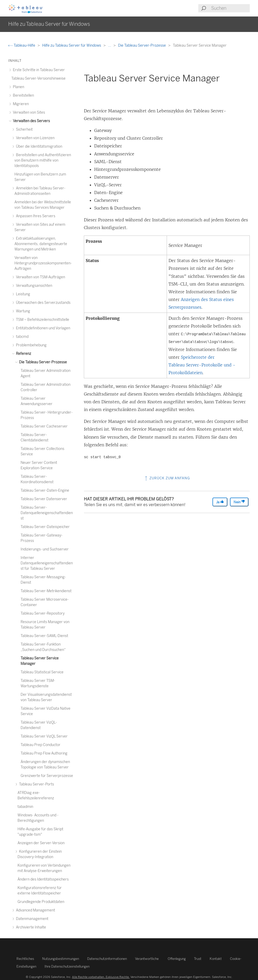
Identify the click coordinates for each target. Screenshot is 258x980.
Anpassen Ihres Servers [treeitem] (35, 216)
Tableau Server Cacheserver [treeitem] (44, 426)
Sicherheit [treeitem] (24, 129)
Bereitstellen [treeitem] (23, 95)
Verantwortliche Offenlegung (160, 959)
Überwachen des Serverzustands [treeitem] (42, 303)
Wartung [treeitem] (22, 311)
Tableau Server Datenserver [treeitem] (44, 499)
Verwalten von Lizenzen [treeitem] (34, 138)
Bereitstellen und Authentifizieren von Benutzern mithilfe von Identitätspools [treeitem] (43, 160)
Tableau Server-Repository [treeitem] (43, 613)
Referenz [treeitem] (23, 354)
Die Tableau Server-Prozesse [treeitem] (42, 362)
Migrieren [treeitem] (20, 104)
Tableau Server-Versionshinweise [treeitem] (38, 78)
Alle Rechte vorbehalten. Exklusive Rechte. (101, 977)
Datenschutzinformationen (107, 959)
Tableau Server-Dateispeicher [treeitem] (45, 527)
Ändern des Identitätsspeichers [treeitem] (43, 879)
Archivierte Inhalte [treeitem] (30, 927)
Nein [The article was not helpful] (239, 502)
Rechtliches (25, 959)
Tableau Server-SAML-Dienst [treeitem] (44, 636)
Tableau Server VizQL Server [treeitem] (44, 736)
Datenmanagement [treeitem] (31, 919)
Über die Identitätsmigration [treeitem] (38, 146)
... (110, 45)
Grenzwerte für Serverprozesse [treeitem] (47, 776)
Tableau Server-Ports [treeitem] (36, 784)
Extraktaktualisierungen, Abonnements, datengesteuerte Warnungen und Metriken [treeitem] (41, 244)
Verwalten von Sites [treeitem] (28, 112)
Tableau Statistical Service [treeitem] (42, 672)
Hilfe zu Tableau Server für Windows (72, 45)
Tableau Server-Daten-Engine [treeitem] (45, 491)
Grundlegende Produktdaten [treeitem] (41, 902)
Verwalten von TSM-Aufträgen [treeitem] (40, 277)
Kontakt (216, 959)
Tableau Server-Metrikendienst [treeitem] (46, 591)
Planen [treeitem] (18, 87)
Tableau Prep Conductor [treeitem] (41, 745)
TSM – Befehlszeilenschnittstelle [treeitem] (42, 320)
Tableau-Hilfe (22, 45)
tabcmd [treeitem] (21, 337)
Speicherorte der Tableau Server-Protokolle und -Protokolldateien (202, 365)
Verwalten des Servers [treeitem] (31, 121)
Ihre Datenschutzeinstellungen (67, 966)
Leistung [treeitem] (22, 294)
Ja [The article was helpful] (220, 502)
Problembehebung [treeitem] (30, 345)
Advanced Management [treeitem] (35, 910)
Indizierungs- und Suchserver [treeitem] (45, 549)
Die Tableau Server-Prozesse (142, 45)
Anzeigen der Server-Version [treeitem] (41, 843)
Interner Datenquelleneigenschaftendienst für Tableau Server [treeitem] (47, 563)
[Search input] (230, 8)
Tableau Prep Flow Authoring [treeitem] (44, 753)
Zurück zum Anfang (167, 478)
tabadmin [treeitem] (25, 807)
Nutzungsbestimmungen (61, 959)
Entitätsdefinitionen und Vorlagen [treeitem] (42, 328)
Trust (198, 959)
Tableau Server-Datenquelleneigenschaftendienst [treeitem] (47, 513)
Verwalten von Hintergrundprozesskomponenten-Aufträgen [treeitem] (43, 263)
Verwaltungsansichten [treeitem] (33, 286)
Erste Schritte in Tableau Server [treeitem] (38, 70)
